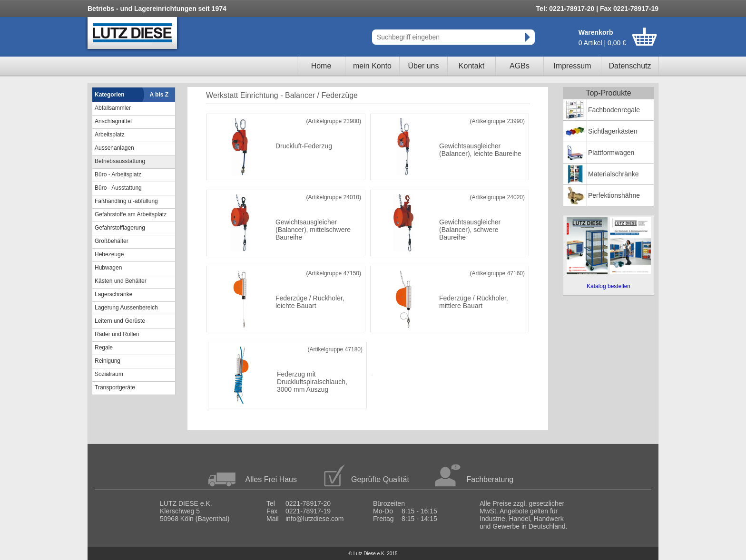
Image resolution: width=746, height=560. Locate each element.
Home (321, 66)
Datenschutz (630, 66)
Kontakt (471, 66)
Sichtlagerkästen (613, 131)
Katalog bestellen (609, 286)
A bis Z (159, 95)
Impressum (572, 66)
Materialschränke (613, 174)
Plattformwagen (611, 153)
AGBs (520, 66)
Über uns (424, 66)
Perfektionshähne (614, 195)
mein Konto (372, 66)
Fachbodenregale (614, 110)
